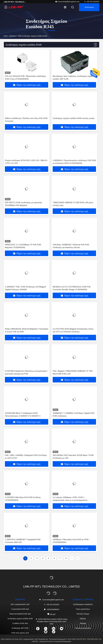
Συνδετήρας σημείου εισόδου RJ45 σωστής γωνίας (74, 118)
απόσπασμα (89, 7)
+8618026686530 (51, 609)
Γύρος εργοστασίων (83, 609)
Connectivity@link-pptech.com (67, 2)
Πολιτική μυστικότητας (83, 628)
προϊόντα (12, 36)
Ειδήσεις (83, 619)
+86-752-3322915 (92, 2)
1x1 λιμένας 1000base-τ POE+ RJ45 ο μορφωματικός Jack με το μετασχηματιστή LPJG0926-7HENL (70, 500)
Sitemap (83, 623)
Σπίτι (5, 36)
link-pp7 (51, 614)
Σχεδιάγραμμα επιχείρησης (83, 604)
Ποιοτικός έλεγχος (83, 614)
